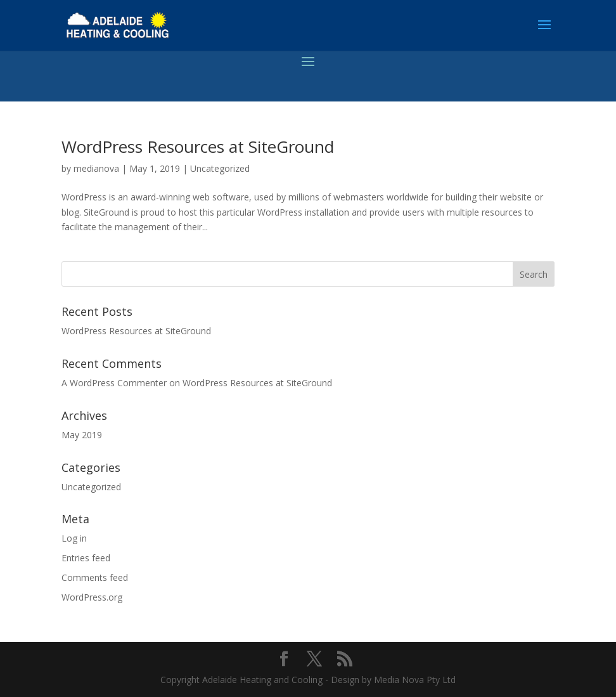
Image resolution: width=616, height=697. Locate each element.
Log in (74, 538)
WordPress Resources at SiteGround (198, 147)
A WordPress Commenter (114, 383)
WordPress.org (92, 597)
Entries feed (86, 558)
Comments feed (95, 577)
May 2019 (82, 435)
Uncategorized (220, 168)
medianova (96, 168)
